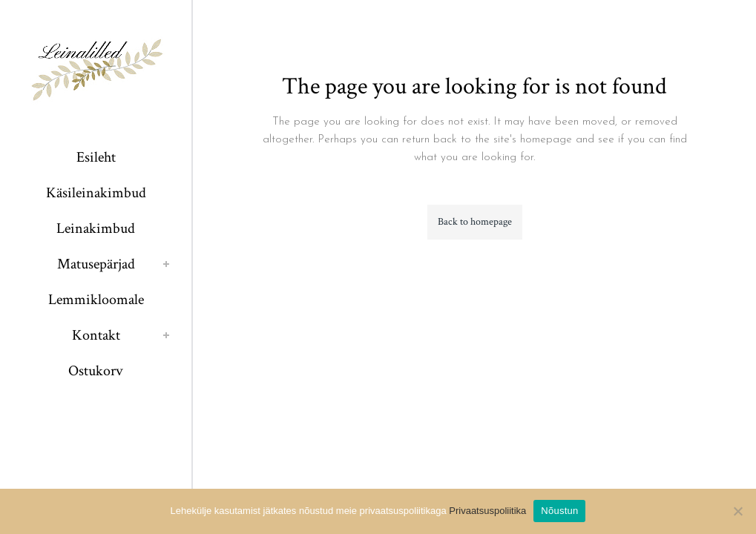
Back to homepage (475, 222)
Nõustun (559, 511)
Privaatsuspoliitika (487, 511)
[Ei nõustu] (737, 511)
